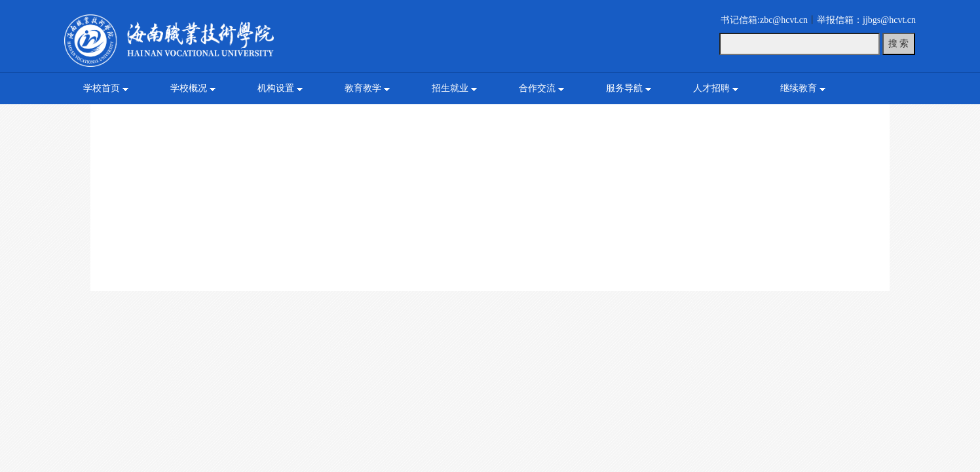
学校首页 (102, 88)
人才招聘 (711, 88)
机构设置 (276, 88)
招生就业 (450, 88)
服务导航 (624, 88)
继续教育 (799, 88)
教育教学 (363, 88)
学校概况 (189, 88)
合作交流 (537, 88)
